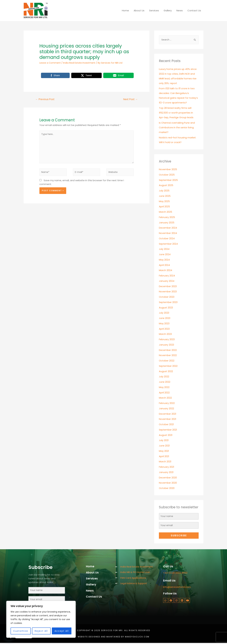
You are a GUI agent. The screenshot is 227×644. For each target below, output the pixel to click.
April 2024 (164, 265)
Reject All (41, 631)
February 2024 (167, 276)
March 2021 (165, 462)
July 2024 (164, 249)
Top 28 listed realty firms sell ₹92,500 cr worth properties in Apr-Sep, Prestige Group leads (177, 113)
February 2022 (167, 403)
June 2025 (165, 196)
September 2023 (169, 302)
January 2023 (167, 345)
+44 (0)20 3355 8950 (176, 573)
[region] (41, 619)
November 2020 (168, 483)
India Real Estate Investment (81, 63)
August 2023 (166, 308)
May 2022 (164, 387)
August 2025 (166, 185)
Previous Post (45, 99)
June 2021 (164, 446)
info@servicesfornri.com (177, 588)
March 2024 (166, 270)
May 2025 (164, 201)
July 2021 (164, 440)
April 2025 (164, 207)
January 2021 (166, 472)
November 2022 (168, 355)
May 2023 (164, 324)
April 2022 (164, 393)
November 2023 (168, 292)
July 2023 (164, 313)
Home (125, 10)
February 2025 (167, 217)
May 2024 (164, 260)
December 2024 (168, 228)
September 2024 (169, 244)
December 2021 (168, 414)
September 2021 (168, 430)
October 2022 (167, 361)
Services (154, 10)
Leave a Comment (50, 63)
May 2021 (164, 451)
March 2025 (166, 212)
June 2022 (165, 382)
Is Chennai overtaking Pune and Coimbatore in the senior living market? (177, 128)
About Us (139, 10)
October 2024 (167, 239)
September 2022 (169, 366)
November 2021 (168, 419)
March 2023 (165, 334)
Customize (21, 631)
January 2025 (167, 223)
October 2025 (167, 175)
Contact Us (194, 10)
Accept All (62, 631)
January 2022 (166, 409)
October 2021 (167, 424)
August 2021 (166, 435)
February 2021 (167, 467)
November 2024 (168, 233)
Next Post (130, 99)
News (180, 10)
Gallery (168, 10)
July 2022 (164, 377)
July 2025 (164, 191)
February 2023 (167, 339)
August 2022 (166, 371)
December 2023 (168, 286)
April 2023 (164, 329)
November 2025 (168, 169)
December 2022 (168, 350)
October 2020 (167, 488)
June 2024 (165, 254)
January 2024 (167, 281)
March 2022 (165, 398)
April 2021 (164, 456)
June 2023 (165, 318)
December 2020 (168, 478)
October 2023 (167, 297)
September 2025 (169, 180)
